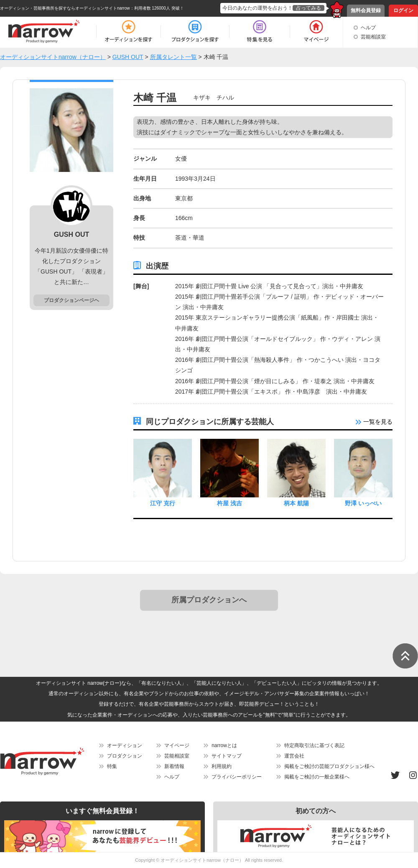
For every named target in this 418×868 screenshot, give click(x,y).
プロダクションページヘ (71, 300)
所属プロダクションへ (209, 600)
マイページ (177, 745)
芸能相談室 (373, 37)
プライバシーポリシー (237, 777)
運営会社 (294, 756)
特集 (112, 766)
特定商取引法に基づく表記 (314, 745)
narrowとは (224, 745)
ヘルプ (368, 28)
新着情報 (174, 766)
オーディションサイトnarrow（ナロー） (202, 860)
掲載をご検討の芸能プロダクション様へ (329, 766)
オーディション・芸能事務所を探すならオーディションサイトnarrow (65, 8)
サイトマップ (227, 756)
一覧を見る (374, 422)
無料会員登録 (366, 10)
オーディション (125, 745)
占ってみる (308, 8)
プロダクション (125, 756)
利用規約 (222, 766)
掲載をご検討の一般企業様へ (317, 777)
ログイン (403, 10)
